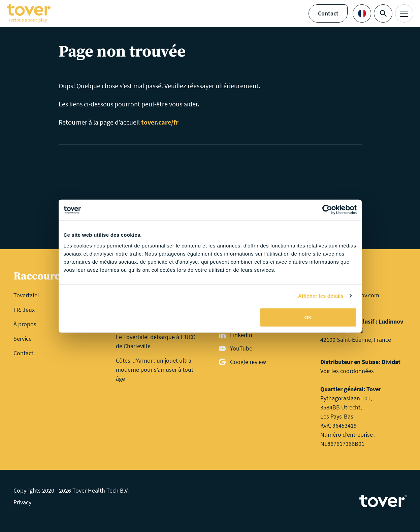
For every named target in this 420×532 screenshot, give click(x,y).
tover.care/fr (160, 122)
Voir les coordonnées (347, 371)
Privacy (22, 502)
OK (308, 317)
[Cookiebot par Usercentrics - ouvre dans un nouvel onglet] (327, 210)
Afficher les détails (321, 296)
